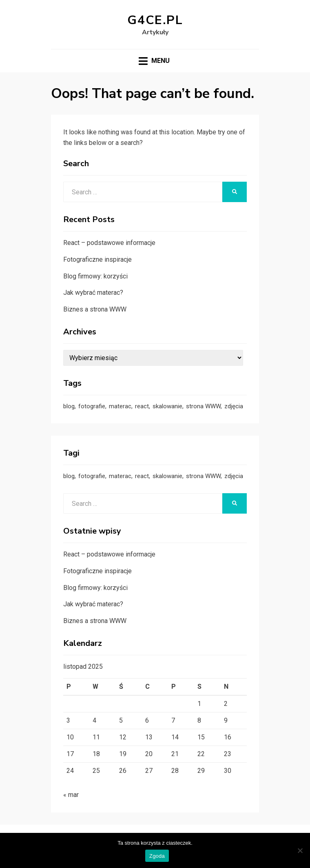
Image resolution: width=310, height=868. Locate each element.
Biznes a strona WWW (95, 309)
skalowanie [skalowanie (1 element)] (167, 406)
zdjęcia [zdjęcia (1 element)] (234, 406)
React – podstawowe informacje (109, 243)
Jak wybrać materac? (93, 293)
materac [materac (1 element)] (120, 406)
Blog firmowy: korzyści (95, 276)
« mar (71, 795)
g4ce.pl (155, 20)
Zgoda (157, 856)
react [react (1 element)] (142, 406)
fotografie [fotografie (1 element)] (92, 406)
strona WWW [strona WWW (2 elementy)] (203, 406)
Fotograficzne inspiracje (97, 259)
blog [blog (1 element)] (69, 406)
